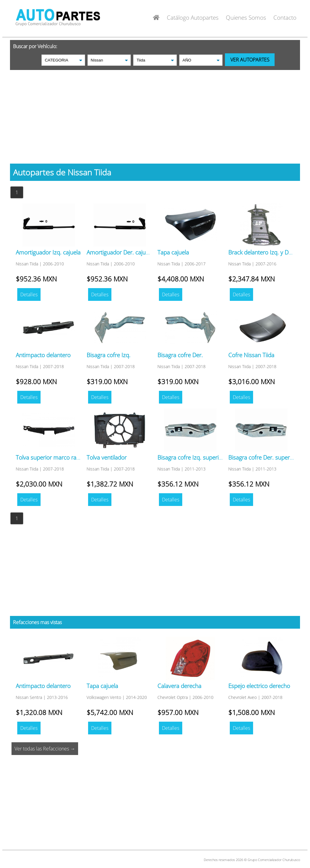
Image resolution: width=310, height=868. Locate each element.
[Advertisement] (155, 112)
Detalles (29, 294)
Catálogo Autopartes (193, 17)
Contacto (285, 17)
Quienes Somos (246, 17)
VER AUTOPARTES (250, 60)
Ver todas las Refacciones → (45, 749)
